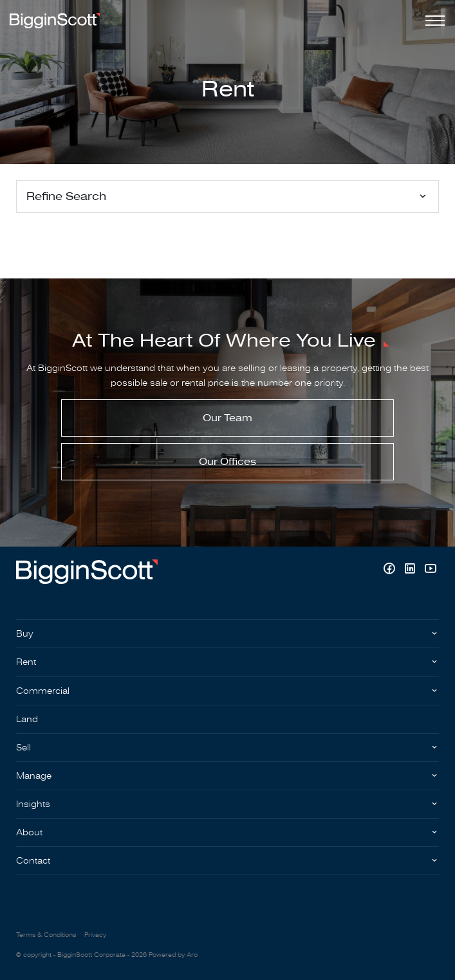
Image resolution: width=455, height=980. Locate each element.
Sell (23, 748)
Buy (25, 634)
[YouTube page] (430, 570)
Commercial (43, 691)
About (29, 832)
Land (27, 719)
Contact (33, 861)
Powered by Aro (173, 955)
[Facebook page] (391, 570)
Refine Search (66, 196)
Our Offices (227, 462)
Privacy (95, 935)
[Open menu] (432, 21)
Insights (33, 804)
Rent (26, 662)
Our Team (227, 418)
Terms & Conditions (46, 935)
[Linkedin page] (411, 570)
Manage (34, 776)
